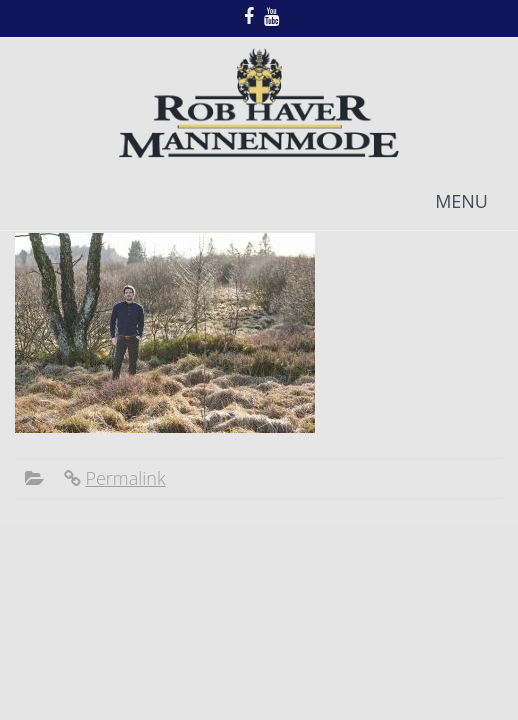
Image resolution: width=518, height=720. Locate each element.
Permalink (125, 478)
